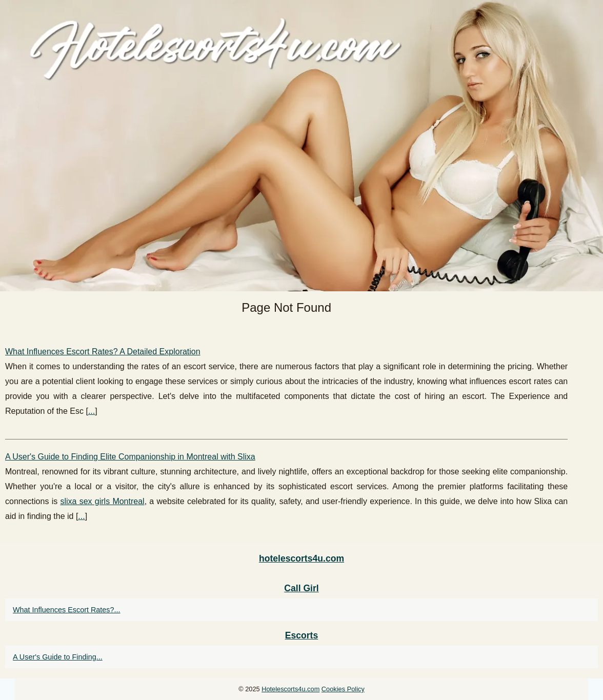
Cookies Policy (343, 689)
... (92, 411)
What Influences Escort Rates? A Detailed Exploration (103, 352)
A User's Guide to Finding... (58, 657)
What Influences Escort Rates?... (67, 610)
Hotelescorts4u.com (290, 689)
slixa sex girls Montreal (102, 501)
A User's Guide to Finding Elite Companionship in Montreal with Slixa (130, 457)
